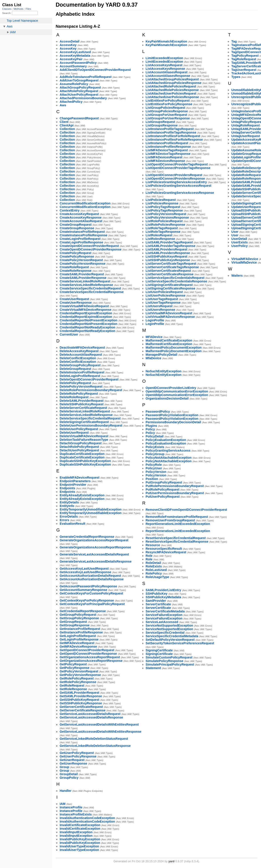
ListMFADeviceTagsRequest (167, 150)
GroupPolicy (69, 778)
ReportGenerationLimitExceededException (178, 524)
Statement (153, 668)
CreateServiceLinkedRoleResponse (86, 285)
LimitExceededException (164, 58)
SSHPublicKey (157, 594)
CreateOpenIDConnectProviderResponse (91, 249)
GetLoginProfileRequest (78, 636)
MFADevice (154, 337)
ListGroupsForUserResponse (168, 118)
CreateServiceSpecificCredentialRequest (90, 288)
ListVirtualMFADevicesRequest (169, 313)
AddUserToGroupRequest (79, 80)
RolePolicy (154, 573)
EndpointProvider (73, 485)
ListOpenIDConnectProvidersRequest (174, 175)
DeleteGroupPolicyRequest (80, 365)
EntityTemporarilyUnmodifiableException (91, 509)
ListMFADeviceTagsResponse (168, 154)
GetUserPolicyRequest (77, 753)
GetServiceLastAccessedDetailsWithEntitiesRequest (99, 724)
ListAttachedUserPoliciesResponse (172, 97)
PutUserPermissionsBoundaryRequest (175, 493)
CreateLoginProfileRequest (80, 239)
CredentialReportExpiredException (86, 313)
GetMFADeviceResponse (78, 647)
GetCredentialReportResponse (83, 611)
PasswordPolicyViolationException (172, 415)
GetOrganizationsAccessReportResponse (91, 661)
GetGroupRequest (73, 622)
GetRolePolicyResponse (78, 682)
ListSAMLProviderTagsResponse (171, 246)
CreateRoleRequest (74, 267)
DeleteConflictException (78, 358)
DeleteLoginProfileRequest (80, 376)
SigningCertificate (159, 650)
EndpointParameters (75, 481)
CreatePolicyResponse (77, 256)
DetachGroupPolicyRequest (81, 443)
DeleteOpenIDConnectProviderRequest (89, 379)
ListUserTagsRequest (162, 299)
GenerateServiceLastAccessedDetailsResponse (96, 561)
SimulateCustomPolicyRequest (169, 657)
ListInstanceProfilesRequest (167, 143)
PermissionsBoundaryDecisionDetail (173, 422)
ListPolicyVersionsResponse (167, 217)
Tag (234, 41)
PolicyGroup (155, 454)
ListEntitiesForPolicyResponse (169, 104)
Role (149, 556)
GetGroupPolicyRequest (78, 615)
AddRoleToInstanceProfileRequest (86, 77)
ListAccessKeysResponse (165, 69)
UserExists (239, 242)
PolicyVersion (156, 472)
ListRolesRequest (159, 235)
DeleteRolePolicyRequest (79, 394)
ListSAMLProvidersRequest (167, 249)
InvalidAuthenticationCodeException (87, 818)
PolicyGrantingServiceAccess (168, 451)
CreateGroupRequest (76, 225)
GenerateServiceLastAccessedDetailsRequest (94, 554)
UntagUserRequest (246, 136)
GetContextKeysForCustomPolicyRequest (91, 593)
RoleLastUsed (156, 570)
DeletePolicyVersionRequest (81, 386)
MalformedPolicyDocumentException (174, 348)
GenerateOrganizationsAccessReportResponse (95, 547)
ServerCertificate (158, 604)
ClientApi (67, 125)
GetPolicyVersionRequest (79, 671)
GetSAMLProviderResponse (81, 696)
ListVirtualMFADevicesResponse (170, 317)
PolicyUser (154, 468)
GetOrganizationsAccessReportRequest (90, 657)
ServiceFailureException (164, 615)
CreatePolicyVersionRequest (81, 260)
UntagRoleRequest (245, 125)
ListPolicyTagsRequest (163, 207)
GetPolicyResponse (75, 668)
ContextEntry (70, 210)
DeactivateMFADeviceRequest (82, 348)
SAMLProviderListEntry (163, 590)
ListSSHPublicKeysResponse (168, 260)
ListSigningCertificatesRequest (169, 285)
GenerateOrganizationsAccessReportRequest (94, 540)
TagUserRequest (244, 70)
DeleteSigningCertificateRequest (84, 422)
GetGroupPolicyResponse (79, 618)
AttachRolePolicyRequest (79, 91)
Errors (64, 520)
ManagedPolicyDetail (162, 355)
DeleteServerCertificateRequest (83, 408)
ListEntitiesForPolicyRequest (168, 101)
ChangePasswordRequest (79, 118)
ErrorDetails (69, 517)
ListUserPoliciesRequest (164, 292)
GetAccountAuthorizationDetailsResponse (92, 579)
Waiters (237, 276)
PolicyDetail (155, 436)
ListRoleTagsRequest (162, 228)
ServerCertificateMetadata (165, 611)
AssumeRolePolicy (74, 84)
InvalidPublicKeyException (80, 839)
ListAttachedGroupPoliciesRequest (172, 79)
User (235, 232)
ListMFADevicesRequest (164, 157)
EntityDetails (69, 502)
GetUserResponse (73, 763)
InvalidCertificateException (80, 825)
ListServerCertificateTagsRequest (171, 264)
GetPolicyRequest (73, 664)
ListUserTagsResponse (163, 303)
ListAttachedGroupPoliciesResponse (174, 83)
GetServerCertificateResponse (83, 710)
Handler (66, 791)
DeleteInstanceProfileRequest (82, 372)
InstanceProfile (71, 807)
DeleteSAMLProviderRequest (82, 401)
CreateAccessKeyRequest (79, 214)
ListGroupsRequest (160, 122)
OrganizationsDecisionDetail (167, 398)
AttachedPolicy (71, 102)
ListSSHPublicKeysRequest (167, 256)
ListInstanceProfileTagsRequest (170, 129)
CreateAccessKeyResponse (81, 217)
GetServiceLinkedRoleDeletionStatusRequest (94, 739)
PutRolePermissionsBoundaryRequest (175, 486)
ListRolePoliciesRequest (164, 221)
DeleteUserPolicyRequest (79, 429)
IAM (63, 804)
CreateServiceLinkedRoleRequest (85, 281)
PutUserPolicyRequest (163, 497)
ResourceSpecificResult (164, 549)
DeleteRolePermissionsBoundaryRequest (91, 390)
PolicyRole (154, 465)
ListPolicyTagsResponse (164, 210)
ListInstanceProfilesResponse (168, 147)
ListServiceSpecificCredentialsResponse (176, 281)
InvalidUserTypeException (79, 846)
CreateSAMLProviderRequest (82, 274)
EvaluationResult (73, 524)
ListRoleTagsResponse (163, 232)
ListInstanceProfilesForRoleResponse (174, 140)
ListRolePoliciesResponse (166, 225)
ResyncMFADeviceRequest (166, 552)
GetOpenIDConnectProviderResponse (88, 654)
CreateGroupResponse (77, 228)
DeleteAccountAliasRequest (81, 355)
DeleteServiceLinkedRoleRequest (85, 411)
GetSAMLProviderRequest (79, 693)
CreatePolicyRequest (76, 253)
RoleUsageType (157, 577)
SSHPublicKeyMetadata (164, 597)
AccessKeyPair (71, 59)
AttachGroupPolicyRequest (80, 87)
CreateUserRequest (74, 299)
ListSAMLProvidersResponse (168, 253)
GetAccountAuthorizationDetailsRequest (90, 576)
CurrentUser (69, 334)
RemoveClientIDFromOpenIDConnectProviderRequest (186, 510)
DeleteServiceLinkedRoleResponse (86, 415)
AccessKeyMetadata (75, 56)
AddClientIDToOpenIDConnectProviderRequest (95, 70)
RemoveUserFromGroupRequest (170, 520)
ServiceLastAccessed (162, 622)
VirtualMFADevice (245, 259)
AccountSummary (73, 66)
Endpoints (67, 488)
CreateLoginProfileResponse (81, 242)
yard (171, 861)
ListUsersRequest (159, 306)
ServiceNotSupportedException (170, 625)
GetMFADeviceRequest (77, 643)
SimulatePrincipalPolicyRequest (170, 664)
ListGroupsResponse (162, 125)
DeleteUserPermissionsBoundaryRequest (91, 425)
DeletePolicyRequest (75, 383)
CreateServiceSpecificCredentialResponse (92, 292)
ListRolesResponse (160, 239)
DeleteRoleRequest (74, 397)
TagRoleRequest (244, 59)
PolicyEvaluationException (166, 440)
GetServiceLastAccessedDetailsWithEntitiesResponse (101, 732)
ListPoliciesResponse (162, 203)
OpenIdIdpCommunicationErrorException (177, 391)
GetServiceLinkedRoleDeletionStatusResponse (95, 746)
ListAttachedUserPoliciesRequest (171, 93)
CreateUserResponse (76, 303)
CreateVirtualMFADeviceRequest (84, 306)
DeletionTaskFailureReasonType (84, 440)
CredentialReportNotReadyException (87, 327)
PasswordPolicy (158, 412)
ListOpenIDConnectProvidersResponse (175, 179)
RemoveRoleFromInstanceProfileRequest (177, 517)
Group (64, 767)
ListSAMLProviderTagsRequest (169, 242)
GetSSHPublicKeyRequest (79, 700)
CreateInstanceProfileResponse (83, 235)
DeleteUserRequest (74, 433)
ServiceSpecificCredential (165, 633)
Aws (63, 105)
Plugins (151, 426)
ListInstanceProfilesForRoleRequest (173, 136)
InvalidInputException (76, 832)
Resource (153, 545)
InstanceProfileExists (76, 814)
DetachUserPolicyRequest (79, 450)
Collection (67, 129)
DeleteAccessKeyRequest (79, 351)
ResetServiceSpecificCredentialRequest (176, 538)
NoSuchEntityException (164, 371)
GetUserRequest (72, 760)
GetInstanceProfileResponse (81, 632)
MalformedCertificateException (169, 340)
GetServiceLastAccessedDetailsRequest (90, 714)
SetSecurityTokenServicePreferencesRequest (180, 643)
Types (236, 77)
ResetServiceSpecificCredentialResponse (177, 542)
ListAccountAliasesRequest (167, 72)
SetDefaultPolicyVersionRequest (170, 640)
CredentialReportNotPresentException (89, 320)
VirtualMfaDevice (244, 262)
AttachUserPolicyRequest (79, 95)
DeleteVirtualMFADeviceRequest (84, 436)
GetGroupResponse (75, 625)
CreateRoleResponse (76, 271)
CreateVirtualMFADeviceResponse (85, 310)
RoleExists (154, 566)
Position (152, 479)
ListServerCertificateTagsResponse (172, 267)
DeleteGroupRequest (75, 369)
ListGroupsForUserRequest (166, 115)
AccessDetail (70, 41)
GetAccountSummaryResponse (83, 590)
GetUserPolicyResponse (78, 756)
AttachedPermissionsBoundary (83, 98)
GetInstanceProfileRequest (80, 629)
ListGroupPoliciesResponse (167, 111)
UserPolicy (239, 246)
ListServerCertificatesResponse (170, 274)
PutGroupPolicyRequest (164, 482)
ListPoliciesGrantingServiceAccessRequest (179, 186)
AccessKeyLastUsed (75, 52)
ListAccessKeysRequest (164, 65)
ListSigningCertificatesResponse (171, 288)
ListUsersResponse (161, 310)
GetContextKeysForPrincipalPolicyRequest (92, 604)
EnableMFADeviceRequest (80, 478)
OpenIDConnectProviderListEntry (171, 388)
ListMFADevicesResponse (165, 161)
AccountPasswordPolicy (78, 63)
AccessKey (68, 45)
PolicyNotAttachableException (169, 458)
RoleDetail (153, 563)
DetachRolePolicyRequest (79, 447)
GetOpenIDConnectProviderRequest (87, 650)
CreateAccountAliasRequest (81, 221)
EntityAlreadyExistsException (82, 495)
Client (64, 122)
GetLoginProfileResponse (79, 639)
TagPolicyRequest (245, 56)
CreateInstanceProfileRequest (82, 232)
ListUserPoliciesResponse (166, 295)
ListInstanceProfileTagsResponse (171, 132)
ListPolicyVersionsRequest (166, 214)
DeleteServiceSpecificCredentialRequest (90, 418)
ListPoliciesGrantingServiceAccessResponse (180, 193)
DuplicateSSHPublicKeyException (85, 461)
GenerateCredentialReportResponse (87, 537)
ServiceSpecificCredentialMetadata (172, 636)
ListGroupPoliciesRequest (166, 108)
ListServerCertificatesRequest (168, 271)
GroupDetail (69, 774)
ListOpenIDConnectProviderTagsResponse (178, 168)
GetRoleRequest (72, 685)
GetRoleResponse (73, 689)
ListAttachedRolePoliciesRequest (171, 86)
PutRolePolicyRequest (163, 489)
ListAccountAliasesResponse (168, 76)
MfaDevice (154, 358)
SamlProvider (156, 601)
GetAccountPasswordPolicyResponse (88, 586)
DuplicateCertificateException (82, 454)
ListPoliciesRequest (161, 200)
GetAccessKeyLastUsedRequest (84, 569)
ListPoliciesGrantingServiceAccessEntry (176, 182)
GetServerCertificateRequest (81, 707)
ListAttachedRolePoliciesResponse (172, 90)
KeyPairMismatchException (167, 41)
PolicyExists (155, 447)
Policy (150, 429)
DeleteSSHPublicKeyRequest (82, 404)
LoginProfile (155, 320)
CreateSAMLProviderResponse (83, 278)
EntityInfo (67, 506)
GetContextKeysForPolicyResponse (87, 600)
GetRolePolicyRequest (77, 678)
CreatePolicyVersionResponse (83, 264)
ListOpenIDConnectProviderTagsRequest (177, 164)
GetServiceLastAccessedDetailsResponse (91, 717)
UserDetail (239, 239)
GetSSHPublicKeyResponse (81, 703)
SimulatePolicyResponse (165, 661)
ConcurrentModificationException (85, 203)
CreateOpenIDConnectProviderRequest (89, 246)
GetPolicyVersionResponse (80, 675)
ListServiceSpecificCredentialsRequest (175, 278)
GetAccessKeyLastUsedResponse (85, 572)
